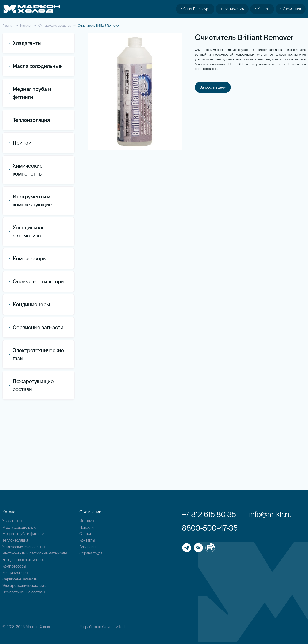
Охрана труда (91, 553)
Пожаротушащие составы (32, 468)
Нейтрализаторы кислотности (28, 230)
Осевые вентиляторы (37, 364)
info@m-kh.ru (270, 514)
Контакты (87, 540)
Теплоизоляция (30, 120)
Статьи (85, 534)
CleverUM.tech (114, 627)
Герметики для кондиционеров (27, 207)
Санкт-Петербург (195, 9)
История (87, 521)
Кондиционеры (30, 387)
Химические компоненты (23, 547)
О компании (291, 9)
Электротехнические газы (37, 437)
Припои (20, 143)
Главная (8, 26)
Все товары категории (33, 187)
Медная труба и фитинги (23, 534)
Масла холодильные (19, 527)
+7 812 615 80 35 (232, 9)
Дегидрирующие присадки (37, 219)
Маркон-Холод (38, 627)
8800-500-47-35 (210, 528)
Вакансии (87, 547)
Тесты (18, 241)
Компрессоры (28, 341)
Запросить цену (213, 88)
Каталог (26, 26)
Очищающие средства (55, 26)
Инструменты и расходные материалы (35, 553)
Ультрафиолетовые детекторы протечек (31, 253)
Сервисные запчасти (20, 579)
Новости (87, 527)
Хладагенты (12, 521)
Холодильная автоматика (23, 560)
